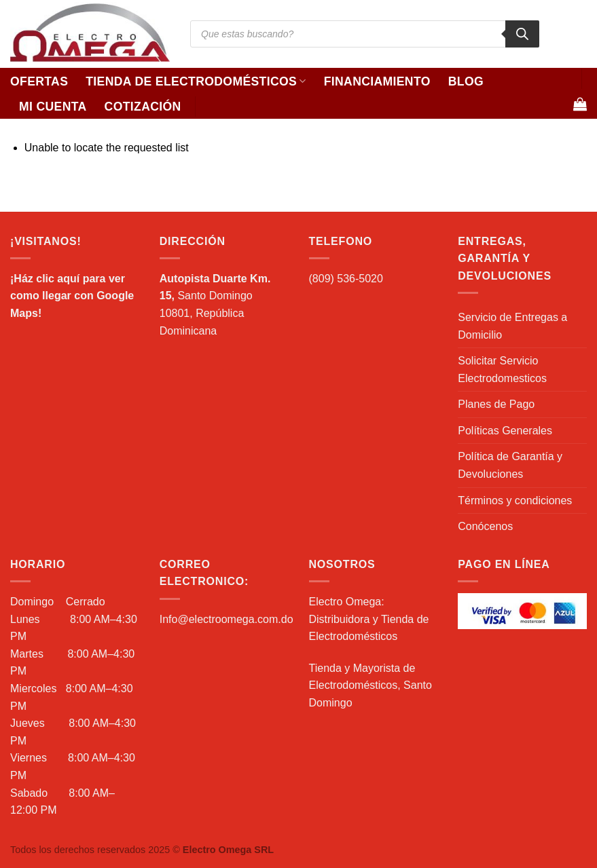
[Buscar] (522, 34)
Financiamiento (377, 81)
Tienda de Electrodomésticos (196, 81)
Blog (466, 81)
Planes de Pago (496, 404)
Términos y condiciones (515, 501)
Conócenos (485, 526)
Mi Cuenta (53, 107)
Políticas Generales (505, 431)
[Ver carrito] (580, 104)
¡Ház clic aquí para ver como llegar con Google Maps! (72, 296)
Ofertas (39, 81)
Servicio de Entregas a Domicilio (512, 326)
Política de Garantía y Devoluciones (510, 465)
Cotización (143, 107)
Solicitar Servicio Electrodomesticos (502, 370)
